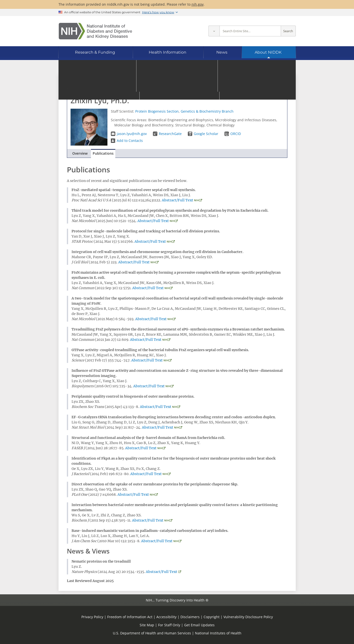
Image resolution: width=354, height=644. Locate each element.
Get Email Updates (199, 625)
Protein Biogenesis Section (157, 111)
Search (288, 31)
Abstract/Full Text (177, 200)
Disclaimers (190, 617)
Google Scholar (206, 134)
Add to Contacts (130, 141)
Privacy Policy (92, 617)
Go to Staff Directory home (94, 83)
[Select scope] (214, 31)
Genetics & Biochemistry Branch (207, 111)
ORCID (236, 134)
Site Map (147, 625)
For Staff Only (169, 625)
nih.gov (198, 4)
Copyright (212, 617)
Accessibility (166, 617)
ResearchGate (170, 134)
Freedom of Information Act (130, 617)
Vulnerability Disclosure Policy (248, 617)
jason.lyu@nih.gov (132, 134)
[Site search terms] (250, 31)
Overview (80, 153)
